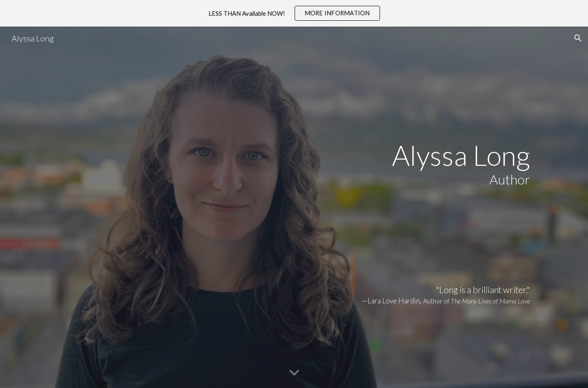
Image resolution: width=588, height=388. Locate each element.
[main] (294, 207)
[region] (294, 13)
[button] (578, 38)
